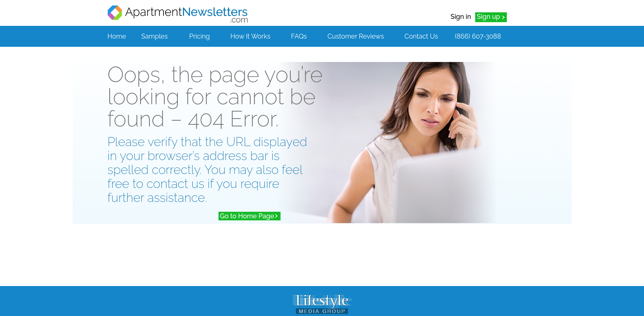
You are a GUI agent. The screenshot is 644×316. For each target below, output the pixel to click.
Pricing (199, 36)
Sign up (488, 17)
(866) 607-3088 (478, 36)
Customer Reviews (355, 36)
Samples (154, 36)
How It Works (250, 36)
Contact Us (421, 36)
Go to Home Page (247, 216)
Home (117, 36)
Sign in (461, 17)
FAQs (299, 36)
